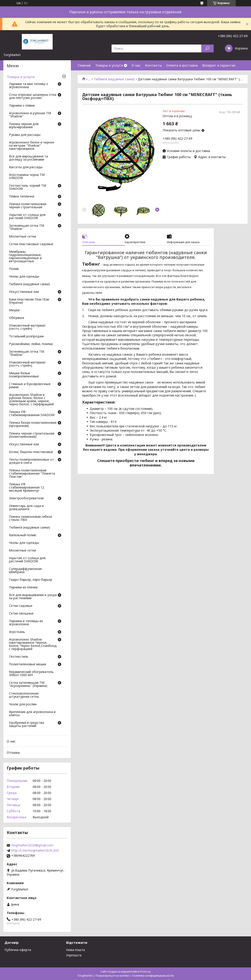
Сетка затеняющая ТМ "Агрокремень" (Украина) (28, 684)
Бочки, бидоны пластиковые (31, 452)
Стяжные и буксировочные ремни (30, 386)
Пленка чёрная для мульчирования (24, 126)
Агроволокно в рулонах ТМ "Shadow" (30, 115)
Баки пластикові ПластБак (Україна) (29, 301)
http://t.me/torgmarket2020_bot (35, 850)
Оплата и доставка (182, 65)
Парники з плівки (22, 106)
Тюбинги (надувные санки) (114, 79)
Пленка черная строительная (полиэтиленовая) (32, 435)
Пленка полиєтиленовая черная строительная (28, 206)
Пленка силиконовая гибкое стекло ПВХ (31, 518)
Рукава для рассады (25, 135)
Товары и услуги (109, 65)
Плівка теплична (22, 197)
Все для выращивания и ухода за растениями (33, 597)
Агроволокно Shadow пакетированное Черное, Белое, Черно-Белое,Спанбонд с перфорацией (33, 644)
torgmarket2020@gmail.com (32, 845)
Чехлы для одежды (24, 277)
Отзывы (13, 752)
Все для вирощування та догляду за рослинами (28, 158)
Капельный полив (22, 535)
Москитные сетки (22, 237)
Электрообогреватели (26, 498)
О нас (136, 65)
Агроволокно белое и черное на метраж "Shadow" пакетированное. (32, 146)
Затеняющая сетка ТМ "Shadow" (27, 227)
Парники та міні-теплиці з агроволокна (28, 86)
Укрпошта (74, 955)
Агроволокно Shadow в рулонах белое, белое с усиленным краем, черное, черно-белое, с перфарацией (31, 400)
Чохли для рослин (23, 704)
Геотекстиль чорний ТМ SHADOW (28, 187)
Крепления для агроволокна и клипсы (32, 714)
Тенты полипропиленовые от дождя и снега (31, 461)
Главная (84, 65)
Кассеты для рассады (26, 167)
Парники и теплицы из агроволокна (26, 623)
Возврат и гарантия (219, 65)
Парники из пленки (23, 588)
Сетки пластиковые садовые (31, 244)
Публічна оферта (18, 950)
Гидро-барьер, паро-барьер (31, 580)
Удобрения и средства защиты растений (27, 724)
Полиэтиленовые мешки (28, 664)
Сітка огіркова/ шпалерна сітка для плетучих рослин (33, 96)
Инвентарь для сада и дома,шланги (26, 508)
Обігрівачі (17, 318)
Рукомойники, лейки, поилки (31, 344)
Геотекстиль (19, 657)
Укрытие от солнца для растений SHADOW (27, 217)
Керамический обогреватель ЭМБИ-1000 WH (31, 674)
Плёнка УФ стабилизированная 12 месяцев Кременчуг (27, 488)
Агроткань (17, 632)
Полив (14, 269)
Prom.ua (145, 972)
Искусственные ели (24, 292)
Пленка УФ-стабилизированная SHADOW (32, 414)
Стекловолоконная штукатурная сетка (24, 695)
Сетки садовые (21, 606)
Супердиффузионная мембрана (25, 571)
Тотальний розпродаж (26, 336)
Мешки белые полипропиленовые (24, 375)
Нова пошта (75, 950)
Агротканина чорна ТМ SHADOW (27, 177)
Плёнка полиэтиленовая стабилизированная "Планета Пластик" (32, 474)
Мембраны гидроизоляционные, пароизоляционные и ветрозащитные (25, 257)
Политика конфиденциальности (153, 976)
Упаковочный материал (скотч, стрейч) (27, 327)
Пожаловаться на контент (112, 976)
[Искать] (207, 48)
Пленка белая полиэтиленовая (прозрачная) (33, 424)
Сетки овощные (21, 614)
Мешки (14, 310)
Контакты (153, 65)
